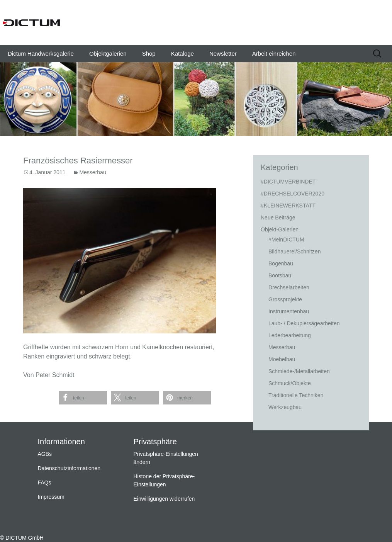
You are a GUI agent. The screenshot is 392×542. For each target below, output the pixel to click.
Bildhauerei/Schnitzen (294, 251)
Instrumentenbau (289, 311)
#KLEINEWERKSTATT (288, 206)
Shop (149, 54)
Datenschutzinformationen (69, 468)
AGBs (45, 454)
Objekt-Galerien (280, 229)
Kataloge (182, 54)
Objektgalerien (108, 54)
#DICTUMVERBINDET (288, 182)
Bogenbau (281, 263)
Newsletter (223, 54)
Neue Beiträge (278, 217)
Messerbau (92, 172)
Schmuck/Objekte (290, 383)
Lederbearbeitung (290, 335)
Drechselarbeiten (289, 287)
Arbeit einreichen (274, 54)
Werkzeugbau (285, 407)
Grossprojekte (285, 299)
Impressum (51, 497)
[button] (83, 398)
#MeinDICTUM (286, 240)
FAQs (45, 483)
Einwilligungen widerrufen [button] (164, 499)
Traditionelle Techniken (296, 395)
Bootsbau (280, 275)
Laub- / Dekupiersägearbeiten (304, 323)
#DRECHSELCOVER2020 (293, 194)
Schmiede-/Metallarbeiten (299, 371)
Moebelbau (282, 359)
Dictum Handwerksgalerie (41, 54)
